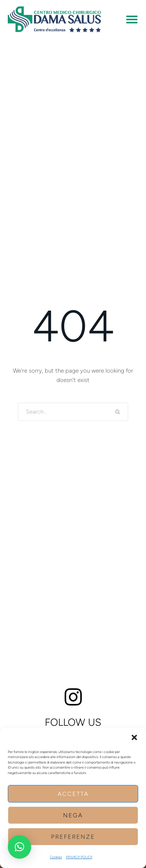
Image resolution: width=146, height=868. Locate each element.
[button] (134, 737)
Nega (73, 815)
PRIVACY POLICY (79, 857)
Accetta (73, 794)
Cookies (56, 857)
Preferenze (73, 837)
